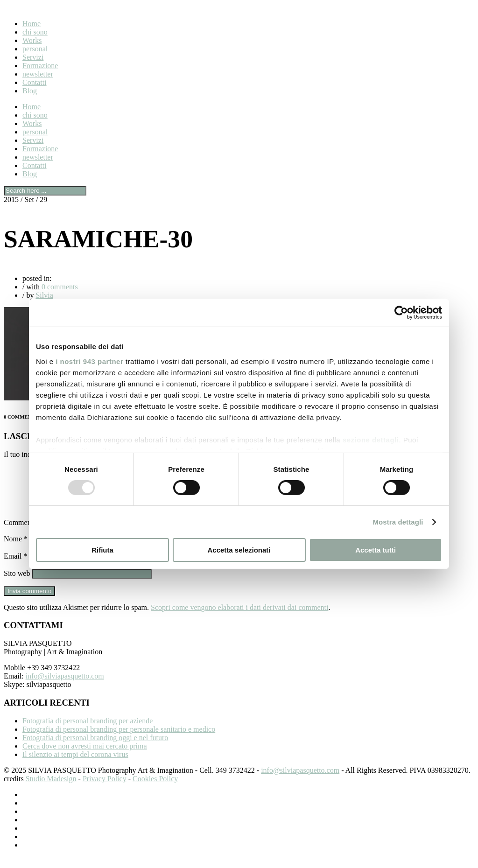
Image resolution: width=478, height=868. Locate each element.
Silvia (44, 295)
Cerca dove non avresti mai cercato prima (85, 757)
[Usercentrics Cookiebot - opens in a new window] (401, 313)
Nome (16, 550)
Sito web (17, 584)
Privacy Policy (105, 790)
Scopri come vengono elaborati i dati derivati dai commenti (239, 619)
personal (35, 49)
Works (32, 40)
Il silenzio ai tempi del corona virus (75, 766)
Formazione (40, 66)
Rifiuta (102, 550)
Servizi (33, 57)
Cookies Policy (155, 790)
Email (15, 567)
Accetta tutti (376, 550)
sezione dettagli (371, 439)
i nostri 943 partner (89, 361)
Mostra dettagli (398, 522)
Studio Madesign (51, 790)
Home (32, 24)
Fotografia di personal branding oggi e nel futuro (95, 749)
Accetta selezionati (239, 550)
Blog (30, 91)
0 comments (60, 287)
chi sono (35, 32)
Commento (23, 534)
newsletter (38, 74)
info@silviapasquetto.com (65, 687)
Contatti (35, 82)
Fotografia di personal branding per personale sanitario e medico (119, 740)
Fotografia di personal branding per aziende (88, 732)
